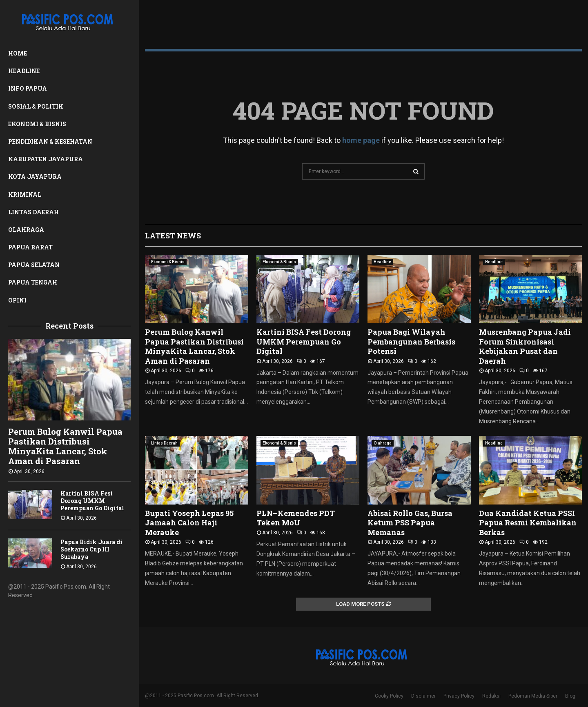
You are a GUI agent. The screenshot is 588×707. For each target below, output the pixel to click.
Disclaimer (423, 696)
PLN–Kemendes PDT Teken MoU (296, 518)
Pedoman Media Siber (533, 696)
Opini (17, 300)
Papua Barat (30, 247)
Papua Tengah (33, 282)
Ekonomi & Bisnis (37, 124)
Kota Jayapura (35, 177)
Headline (24, 71)
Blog (570, 696)
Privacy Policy (459, 696)
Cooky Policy (389, 696)
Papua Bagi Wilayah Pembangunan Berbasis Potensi (411, 341)
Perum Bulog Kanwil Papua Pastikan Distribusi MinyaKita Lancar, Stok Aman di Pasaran (65, 446)
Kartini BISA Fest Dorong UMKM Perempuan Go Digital (92, 501)
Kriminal (25, 195)
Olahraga (26, 230)
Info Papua (28, 88)
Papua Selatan (34, 265)
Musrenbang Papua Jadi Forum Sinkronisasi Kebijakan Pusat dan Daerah (525, 346)
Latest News (173, 236)
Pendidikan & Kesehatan (50, 141)
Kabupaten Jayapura (46, 159)
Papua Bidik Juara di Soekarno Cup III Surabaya (91, 549)
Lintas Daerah (33, 212)
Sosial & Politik (36, 106)
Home (18, 53)
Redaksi (491, 696)
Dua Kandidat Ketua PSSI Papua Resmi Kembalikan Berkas (528, 523)
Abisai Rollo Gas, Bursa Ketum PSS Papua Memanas (410, 523)
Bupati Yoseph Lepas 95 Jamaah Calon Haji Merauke (189, 523)
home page (361, 140)
